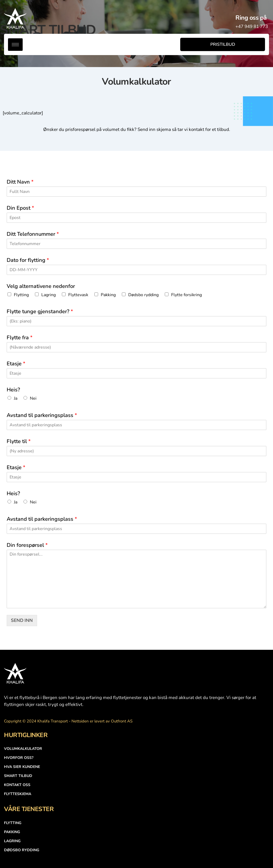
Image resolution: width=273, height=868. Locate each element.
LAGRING (12, 841)
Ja (16, 398)
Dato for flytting (28, 260)
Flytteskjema (18, 794)
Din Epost (20, 208)
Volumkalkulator (23, 749)
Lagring (49, 295)
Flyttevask (78, 295)
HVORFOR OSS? (19, 758)
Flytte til (19, 441)
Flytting (21, 295)
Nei (33, 398)
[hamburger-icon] (15, 45)
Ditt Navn (20, 182)
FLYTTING (13, 823)
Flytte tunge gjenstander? (40, 312)
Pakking (108, 295)
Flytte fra (20, 338)
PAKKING (12, 832)
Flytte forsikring (186, 295)
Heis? (13, 390)
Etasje (16, 364)
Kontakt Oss (17, 785)
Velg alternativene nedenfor (41, 286)
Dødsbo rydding (143, 295)
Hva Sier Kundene (22, 767)
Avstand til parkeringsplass (42, 415)
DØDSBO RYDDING (22, 850)
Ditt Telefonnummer (33, 234)
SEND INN (22, 620)
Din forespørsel (27, 545)
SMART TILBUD (18, 776)
